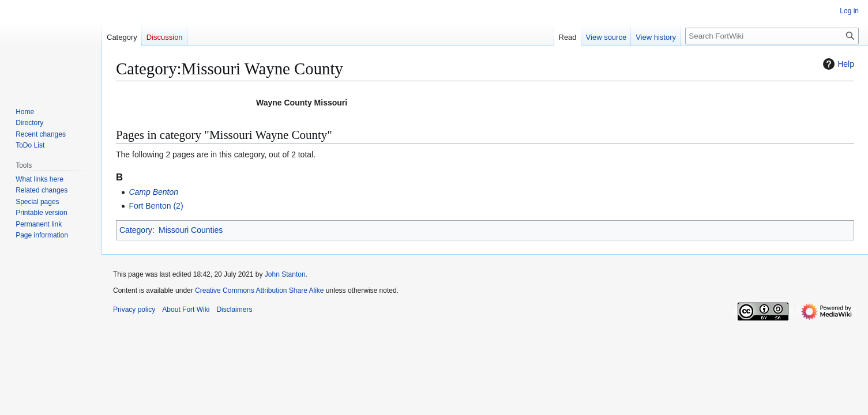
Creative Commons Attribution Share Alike (259, 290)
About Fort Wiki (186, 310)
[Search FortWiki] (772, 36)
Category (136, 230)
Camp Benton (153, 192)
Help (837, 64)
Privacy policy (134, 310)
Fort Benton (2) (156, 206)
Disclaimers (234, 310)
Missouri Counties (191, 230)
